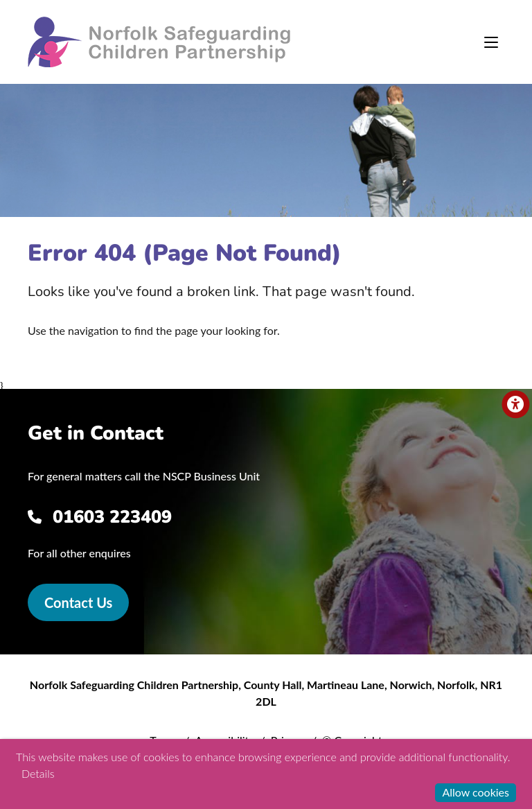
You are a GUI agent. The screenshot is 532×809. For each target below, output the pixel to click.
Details (38, 773)
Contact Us (78, 602)
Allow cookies (476, 792)
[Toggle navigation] (491, 42)
